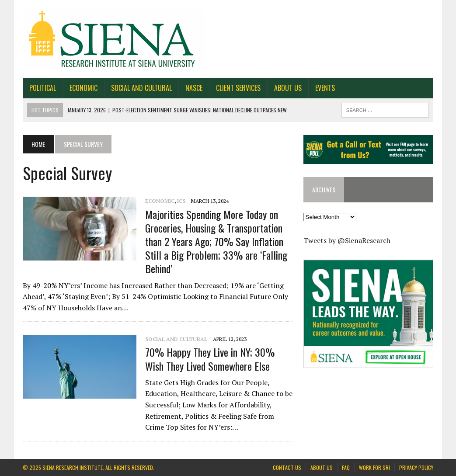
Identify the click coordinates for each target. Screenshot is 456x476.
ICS (181, 201)
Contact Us (287, 467)
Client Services (238, 88)
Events (325, 88)
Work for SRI (374, 467)
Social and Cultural (141, 88)
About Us (288, 88)
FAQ (346, 467)
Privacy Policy (416, 467)
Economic (84, 88)
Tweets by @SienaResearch (347, 240)
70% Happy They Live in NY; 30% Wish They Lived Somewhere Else (210, 359)
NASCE (194, 88)
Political (43, 88)
